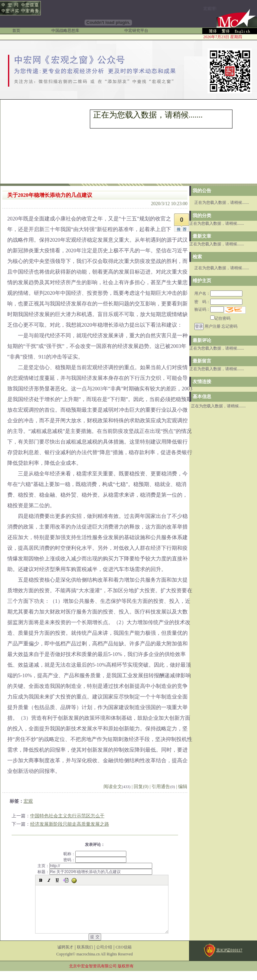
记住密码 (220, 318)
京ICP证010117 (229, 959)
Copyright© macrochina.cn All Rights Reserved (95, 963)
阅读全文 (117, 787)
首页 (16, 31)
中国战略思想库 (65, 31)
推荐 (183, 229)
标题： (95, 872)
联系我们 (85, 956)
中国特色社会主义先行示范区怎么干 (67, 816)
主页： (95, 866)
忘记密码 (229, 326)
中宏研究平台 (136, 31)
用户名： (218, 293)
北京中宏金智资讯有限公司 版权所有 (101, 975)
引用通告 (163, 787)
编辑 (183, 787)
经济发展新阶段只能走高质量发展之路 (70, 824)
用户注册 (213, 326)
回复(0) (141, 787)
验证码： (209, 309)
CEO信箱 (124, 956)
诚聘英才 (65, 956)
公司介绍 (104, 956)
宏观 (28, 801)
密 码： (218, 302)
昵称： (95, 854)
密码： (95, 860)
